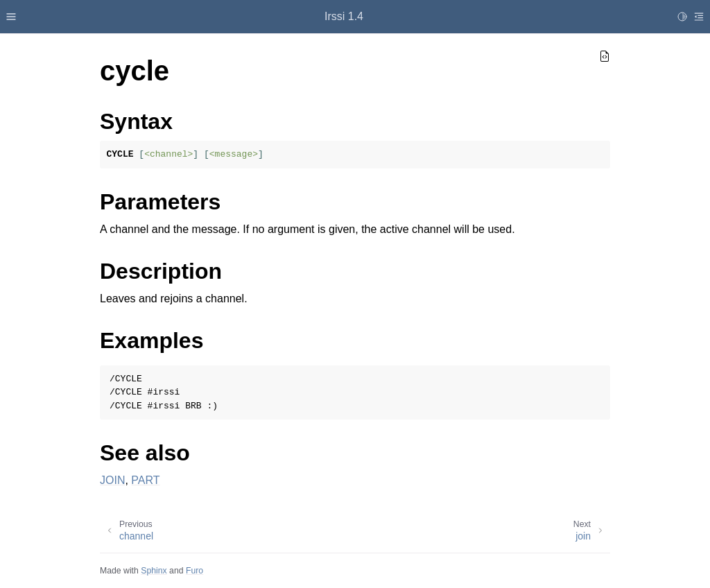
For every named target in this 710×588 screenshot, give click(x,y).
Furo (194, 571)
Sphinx (154, 571)
